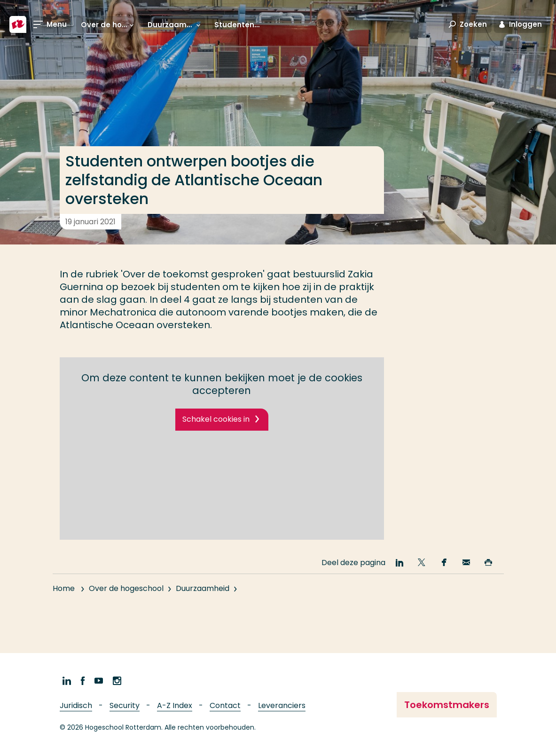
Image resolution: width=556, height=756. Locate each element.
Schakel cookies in (216, 419)
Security (125, 705)
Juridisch (76, 705)
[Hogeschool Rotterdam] (18, 24)
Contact (225, 705)
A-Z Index (175, 705)
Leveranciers (282, 705)
